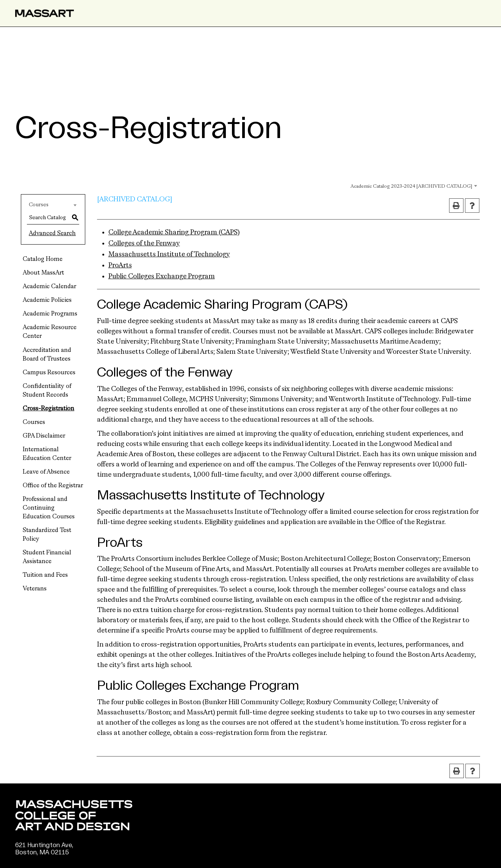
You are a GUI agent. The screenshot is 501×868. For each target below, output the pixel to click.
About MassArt (43, 273)
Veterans (35, 589)
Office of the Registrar (53, 486)
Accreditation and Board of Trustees (47, 355)
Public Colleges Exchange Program (162, 276)
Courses (34, 422)
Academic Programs (50, 314)
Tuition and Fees (45, 575)
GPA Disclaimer (44, 436)
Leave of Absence (46, 472)
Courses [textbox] (39, 205)
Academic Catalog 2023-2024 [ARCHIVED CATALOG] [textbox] (411, 186)
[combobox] (404, 185)
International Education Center (47, 454)
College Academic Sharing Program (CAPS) (174, 232)
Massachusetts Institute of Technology (169, 254)
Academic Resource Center (50, 332)
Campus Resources (49, 373)
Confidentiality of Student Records (47, 391)
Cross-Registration (49, 409)
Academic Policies (47, 300)
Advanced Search (52, 234)
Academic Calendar (49, 287)
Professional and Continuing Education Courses (49, 508)
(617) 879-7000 (39, 860)
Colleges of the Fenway (144, 243)
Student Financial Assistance (47, 557)
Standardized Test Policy (47, 535)
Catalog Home (43, 259)
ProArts (120, 265)
